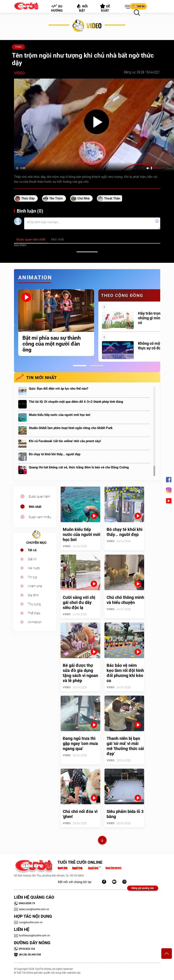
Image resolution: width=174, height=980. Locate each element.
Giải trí (32, 559)
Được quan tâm (39, 497)
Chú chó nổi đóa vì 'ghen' (80, 814)
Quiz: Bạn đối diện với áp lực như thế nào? (58, 389)
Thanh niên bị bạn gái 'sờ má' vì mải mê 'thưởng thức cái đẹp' (125, 746)
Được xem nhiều (40, 517)
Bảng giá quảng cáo (143, 888)
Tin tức (33, 577)
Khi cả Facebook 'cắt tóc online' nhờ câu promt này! (65, 441)
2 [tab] (97, 366)
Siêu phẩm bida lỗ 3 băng (125, 814)
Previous (13, 325)
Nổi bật (82, 8)
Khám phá (35, 586)
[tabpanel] (56, 323)
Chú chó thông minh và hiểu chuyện (125, 600)
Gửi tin (138, 6)
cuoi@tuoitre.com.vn (28, 922)
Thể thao (34, 613)
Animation (35, 622)
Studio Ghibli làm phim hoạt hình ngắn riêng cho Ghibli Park (71, 428)
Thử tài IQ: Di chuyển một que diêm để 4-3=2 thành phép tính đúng (76, 402)
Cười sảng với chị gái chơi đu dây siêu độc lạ (79, 602)
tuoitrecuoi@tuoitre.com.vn (32, 936)
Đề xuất (105, 8)
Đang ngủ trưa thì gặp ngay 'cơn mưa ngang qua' (80, 743)
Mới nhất (35, 507)
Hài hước (34, 568)
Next (163, 325)
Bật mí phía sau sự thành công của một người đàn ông (52, 344)
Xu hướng (57, 8)
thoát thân (112, 198)
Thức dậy (28, 198)
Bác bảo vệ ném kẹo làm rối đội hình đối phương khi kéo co (125, 673)
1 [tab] (80, 366)
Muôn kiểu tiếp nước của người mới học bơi (60, 415)
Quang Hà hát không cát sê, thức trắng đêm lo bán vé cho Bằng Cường (79, 467)
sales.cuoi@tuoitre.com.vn (32, 909)
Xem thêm (20, 245)
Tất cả (32, 550)
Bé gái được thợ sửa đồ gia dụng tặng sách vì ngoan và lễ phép (80, 673)
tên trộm (56, 198)
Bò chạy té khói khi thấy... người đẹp (55, 454)
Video (18, 47)
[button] (127, 7)
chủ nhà (83, 198)
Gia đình (33, 595)
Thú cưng (34, 604)
